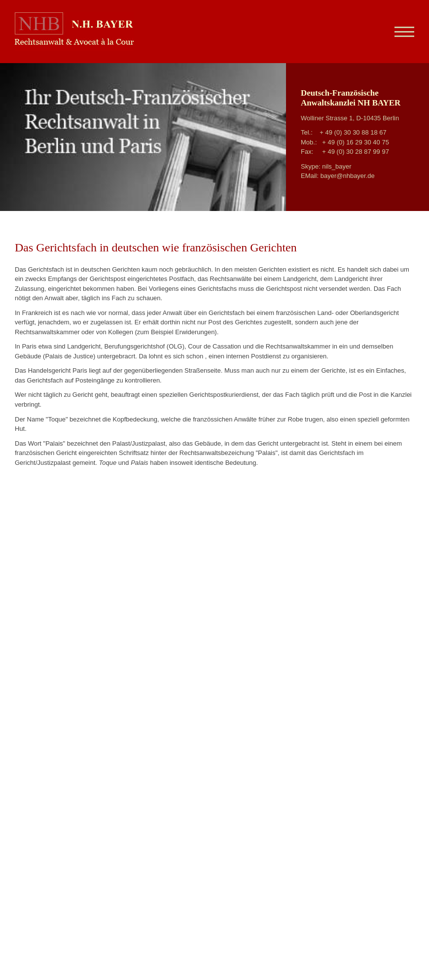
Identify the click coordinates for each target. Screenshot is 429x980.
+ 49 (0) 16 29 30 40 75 (356, 142)
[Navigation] (401, 32)
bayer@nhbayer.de (348, 176)
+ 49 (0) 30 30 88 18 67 (353, 132)
